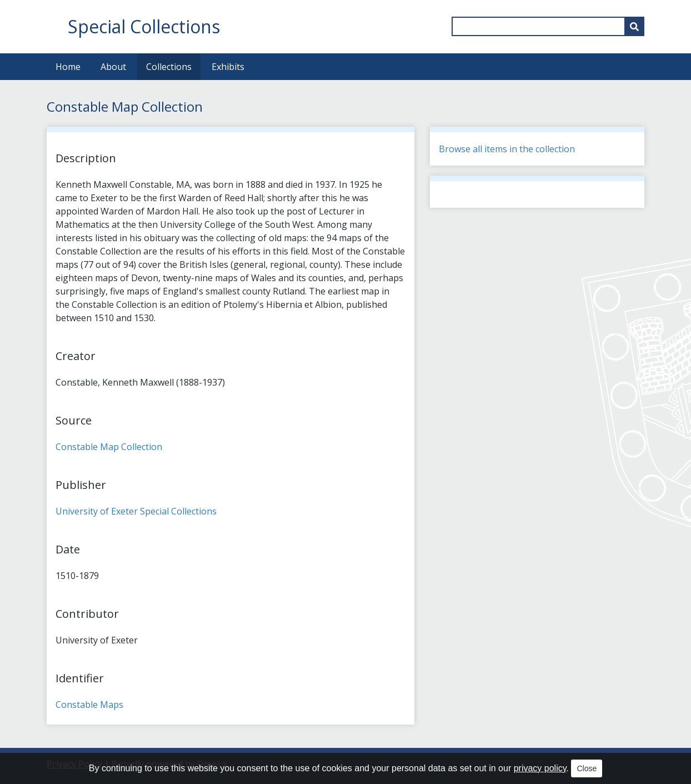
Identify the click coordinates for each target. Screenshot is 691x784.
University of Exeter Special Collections (136, 511)
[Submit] (634, 26)
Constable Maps (89, 705)
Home (68, 67)
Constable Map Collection (109, 447)
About (113, 67)
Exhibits (228, 67)
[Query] (548, 26)
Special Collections (144, 26)
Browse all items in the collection (507, 149)
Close (587, 768)
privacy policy (540, 768)
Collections (169, 67)
